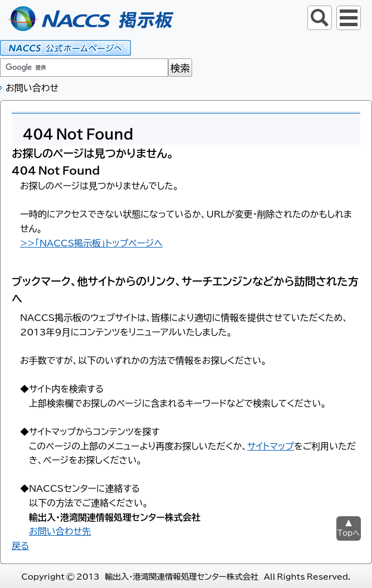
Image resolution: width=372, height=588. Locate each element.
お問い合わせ (32, 87)
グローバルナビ (349, 18)
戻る (20, 545)
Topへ (349, 533)
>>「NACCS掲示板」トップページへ (91, 243)
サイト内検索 (320, 18)
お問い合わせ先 (60, 531)
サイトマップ (271, 446)
